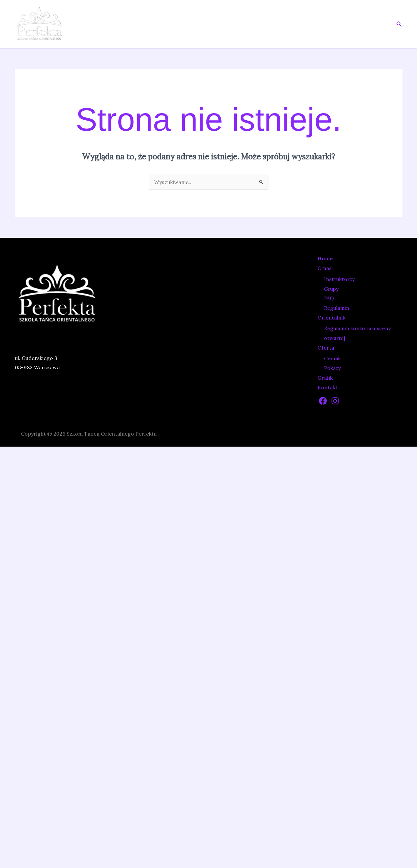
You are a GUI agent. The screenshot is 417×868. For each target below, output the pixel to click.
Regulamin (337, 308)
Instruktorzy (339, 279)
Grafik (347, 24)
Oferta (318, 24)
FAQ (329, 298)
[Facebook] (323, 401)
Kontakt (375, 24)
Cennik (332, 358)
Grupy (331, 289)
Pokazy (332, 368)
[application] (248, 24)
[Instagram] (335, 401)
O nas (241, 24)
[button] (399, 24)
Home (213, 24)
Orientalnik (278, 24)
